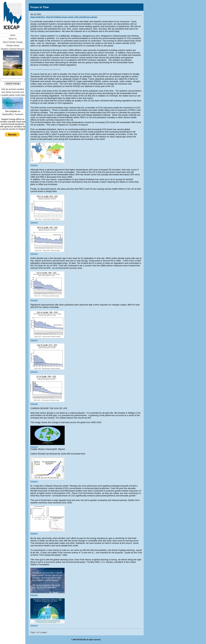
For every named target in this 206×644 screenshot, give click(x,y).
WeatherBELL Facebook (13, 114)
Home (13, 35)
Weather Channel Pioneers (13, 49)
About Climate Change (13, 42)
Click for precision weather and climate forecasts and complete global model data (13, 92)
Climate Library (13, 46)
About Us (13, 39)
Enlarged (34, 165)
